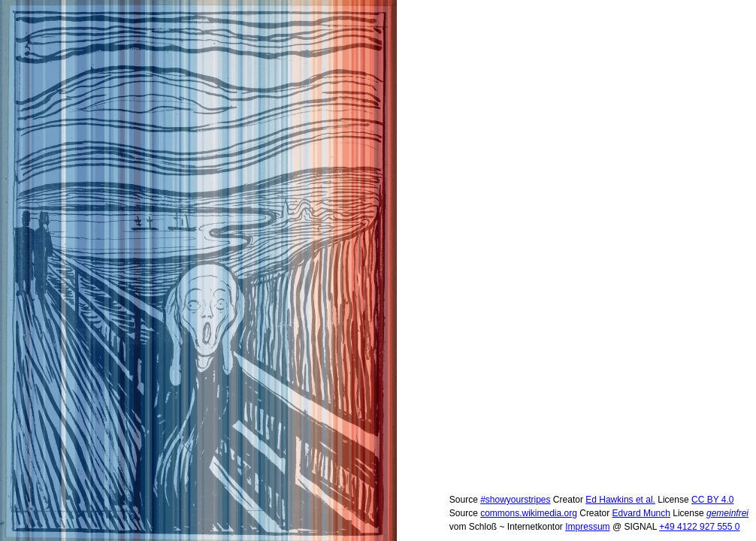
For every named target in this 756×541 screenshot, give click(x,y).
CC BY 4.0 (712, 500)
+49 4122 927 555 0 (699, 527)
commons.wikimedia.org (529, 513)
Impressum (587, 527)
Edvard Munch (641, 513)
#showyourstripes (515, 500)
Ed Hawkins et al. (620, 500)
